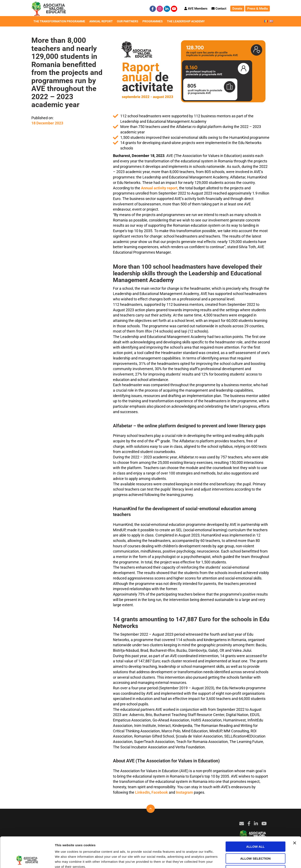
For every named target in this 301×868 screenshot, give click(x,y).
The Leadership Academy (186, 22)
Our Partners (128, 22)
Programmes (153, 22)
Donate (237, 9)
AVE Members (196, 9)
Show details (220, 860)
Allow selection (256, 830)
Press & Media (257, 9)
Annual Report (101, 22)
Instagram (184, 792)
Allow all (255, 818)
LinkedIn (142, 792)
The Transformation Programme (59, 22)
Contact (219, 9)
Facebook (160, 792)
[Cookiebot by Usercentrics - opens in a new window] (27, 860)
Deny (255, 842)
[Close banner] (295, 814)
